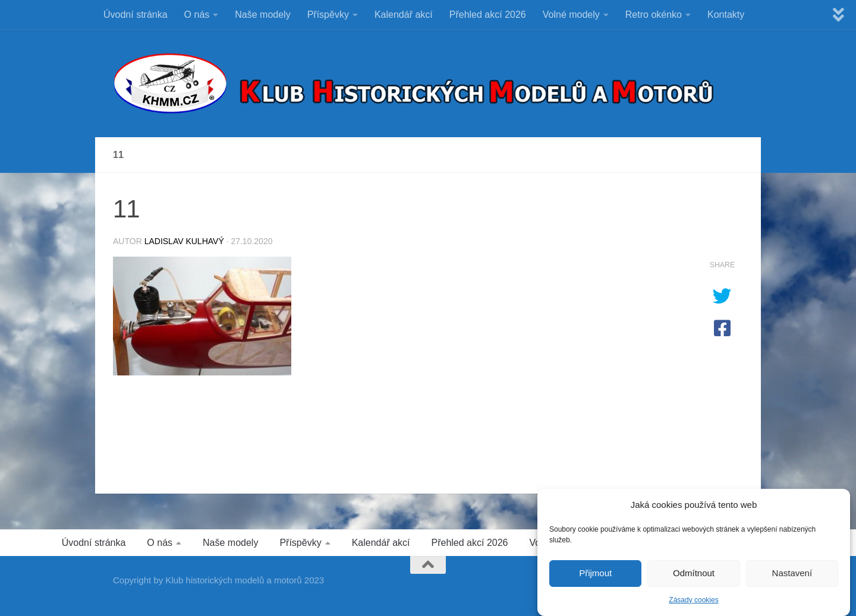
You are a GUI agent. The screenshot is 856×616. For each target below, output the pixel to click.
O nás (197, 15)
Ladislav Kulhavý (184, 241)
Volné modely (571, 15)
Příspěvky (328, 15)
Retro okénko (654, 15)
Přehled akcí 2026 (488, 15)
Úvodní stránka (136, 15)
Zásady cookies (693, 603)
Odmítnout (694, 576)
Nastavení (792, 576)
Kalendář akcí (404, 15)
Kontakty (726, 15)
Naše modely (262, 15)
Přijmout (595, 576)
